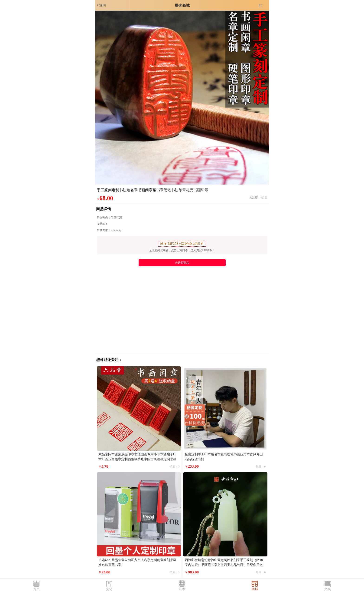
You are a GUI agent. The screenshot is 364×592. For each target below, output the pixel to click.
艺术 (182, 589)
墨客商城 (182, 5)
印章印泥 (116, 218)
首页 (36, 589)
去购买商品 (182, 263)
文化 (109, 589)
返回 (101, 5)
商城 (255, 589)
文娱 (328, 589)
